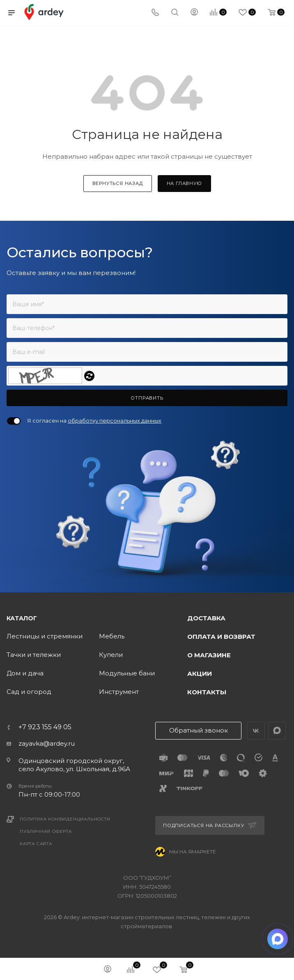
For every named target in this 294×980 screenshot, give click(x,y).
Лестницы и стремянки (45, 636)
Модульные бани (127, 673)
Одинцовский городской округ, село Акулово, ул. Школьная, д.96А (74, 765)
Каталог (22, 618)
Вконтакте (256, 731)
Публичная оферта (46, 831)
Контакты (207, 692)
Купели (111, 655)
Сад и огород (29, 692)
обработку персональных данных (115, 421)
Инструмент (119, 692)
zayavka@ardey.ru (47, 743)
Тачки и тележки (34, 655)
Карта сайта (36, 844)
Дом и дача (25, 673)
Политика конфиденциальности (65, 819)
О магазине (209, 655)
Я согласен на (94, 421)
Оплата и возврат (221, 637)
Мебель (112, 636)
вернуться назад (118, 183)
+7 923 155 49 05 (45, 727)
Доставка (206, 618)
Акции (200, 674)
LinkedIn (277, 731)
